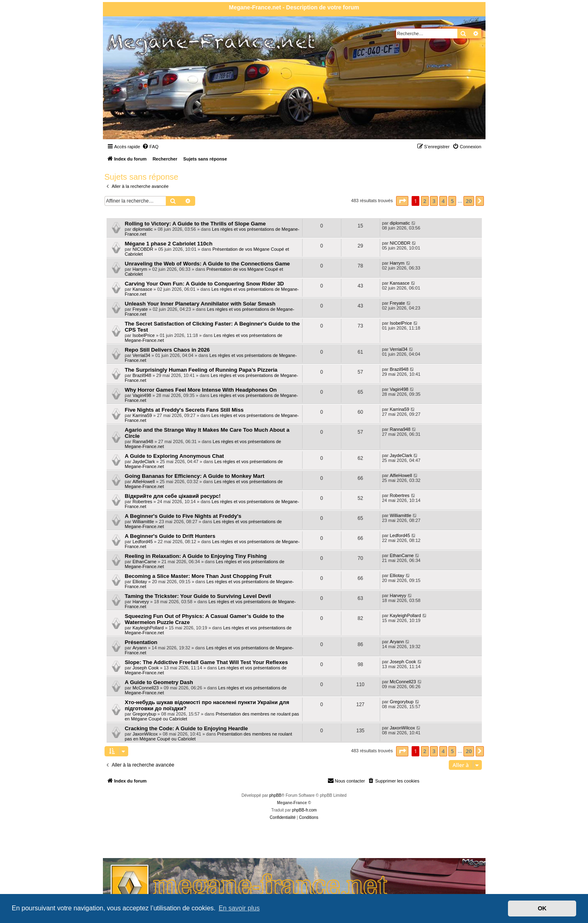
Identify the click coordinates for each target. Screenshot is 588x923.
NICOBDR (143, 249)
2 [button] (425, 201)
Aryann (139, 648)
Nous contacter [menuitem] (346, 780)
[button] (402, 201)
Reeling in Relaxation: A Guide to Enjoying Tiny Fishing (196, 556)
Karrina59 (142, 415)
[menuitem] (150, 147)
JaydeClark (144, 461)
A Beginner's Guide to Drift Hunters (170, 536)
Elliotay (139, 582)
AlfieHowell (143, 482)
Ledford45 (143, 542)
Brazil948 (142, 375)
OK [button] (542, 908)
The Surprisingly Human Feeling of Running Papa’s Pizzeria (201, 370)
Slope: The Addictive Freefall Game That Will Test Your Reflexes (207, 662)
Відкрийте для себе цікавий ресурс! (173, 496)
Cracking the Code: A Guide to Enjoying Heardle (187, 728)
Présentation (141, 642)
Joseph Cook (145, 668)
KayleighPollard (148, 628)
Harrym (140, 269)
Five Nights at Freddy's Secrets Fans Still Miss (184, 410)
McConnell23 (145, 688)
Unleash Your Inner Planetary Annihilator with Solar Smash (200, 304)
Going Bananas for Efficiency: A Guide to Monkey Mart (195, 476)
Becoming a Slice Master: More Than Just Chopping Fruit (198, 576)
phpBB (275, 795)
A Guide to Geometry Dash (159, 682)
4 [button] (443, 201)
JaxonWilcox (145, 734)
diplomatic (143, 229)
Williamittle (143, 522)
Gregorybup (144, 714)
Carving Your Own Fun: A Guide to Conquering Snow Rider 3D (205, 284)
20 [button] (469, 201)
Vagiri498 (142, 395)
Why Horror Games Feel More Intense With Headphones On (201, 390)
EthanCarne (144, 562)
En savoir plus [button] (239, 908)
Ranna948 (143, 441)
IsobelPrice (143, 335)
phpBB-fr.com (304, 810)
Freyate (140, 309)
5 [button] (452, 201)
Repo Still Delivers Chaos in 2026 (167, 350)
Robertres (142, 502)
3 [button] (434, 201)
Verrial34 (141, 355)
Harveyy (140, 602)
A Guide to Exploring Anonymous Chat (175, 456)
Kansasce (142, 289)
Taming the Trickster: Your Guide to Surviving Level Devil (198, 596)
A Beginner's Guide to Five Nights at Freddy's (183, 516)
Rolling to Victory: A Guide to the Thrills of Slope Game (195, 224)
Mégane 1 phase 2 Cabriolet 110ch (169, 244)
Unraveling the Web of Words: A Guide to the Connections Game (207, 264)
